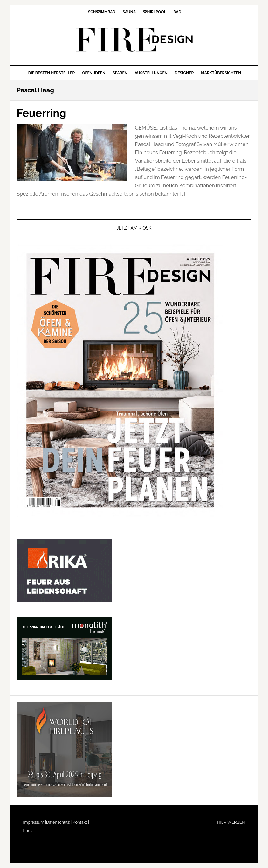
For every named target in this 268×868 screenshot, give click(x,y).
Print (27, 830)
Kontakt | (80, 822)
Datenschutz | (59, 822)
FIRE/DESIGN (134, 40)
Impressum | (35, 822)
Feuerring (43, 113)
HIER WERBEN (231, 822)
